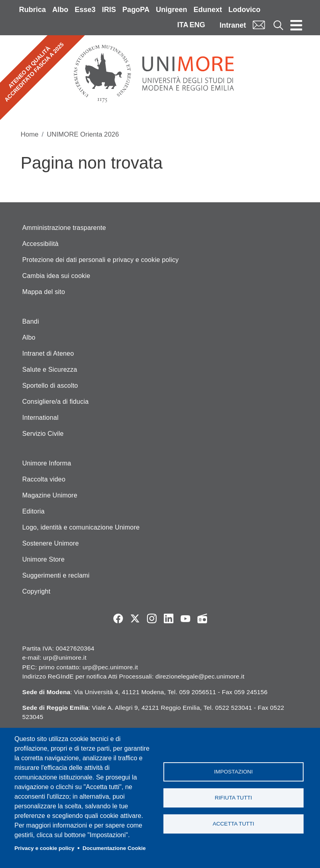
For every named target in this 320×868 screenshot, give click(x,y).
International (41, 418)
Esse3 (85, 10)
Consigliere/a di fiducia (56, 402)
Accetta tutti (233, 824)
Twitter (135, 618)
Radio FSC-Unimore (202, 618)
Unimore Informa (47, 463)
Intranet (233, 25)
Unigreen (171, 10)
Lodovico (244, 10)
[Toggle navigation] (296, 25)
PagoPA (136, 10)
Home (30, 134)
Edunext (208, 10)
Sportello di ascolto (50, 386)
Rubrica (33, 10)
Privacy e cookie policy (44, 848)
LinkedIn (169, 618)
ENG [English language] (197, 25)
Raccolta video (44, 479)
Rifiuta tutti (233, 798)
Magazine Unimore (50, 495)
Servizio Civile (43, 434)
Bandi (31, 321)
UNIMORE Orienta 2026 (83, 134)
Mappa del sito (44, 292)
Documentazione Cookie (114, 848)
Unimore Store (44, 559)
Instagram (152, 618)
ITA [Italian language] (183, 25)
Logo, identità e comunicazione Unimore (81, 527)
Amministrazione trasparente (64, 228)
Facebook (118, 618)
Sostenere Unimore (51, 543)
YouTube (185, 618)
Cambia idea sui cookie (56, 276)
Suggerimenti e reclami (56, 575)
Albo (60, 10)
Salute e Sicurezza (50, 370)
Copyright (36, 591)
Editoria (34, 511)
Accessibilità (41, 244)
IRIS (109, 10)
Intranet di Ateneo (48, 353)
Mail (259, 25)
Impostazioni (233, 772)
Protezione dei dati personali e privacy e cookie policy (101, 260)
